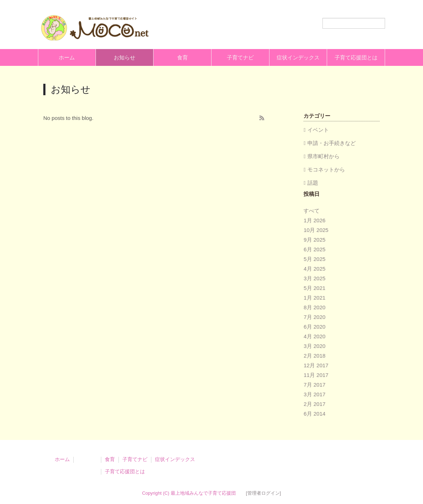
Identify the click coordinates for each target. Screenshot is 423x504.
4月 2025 (314, 269)
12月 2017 (316, 365)
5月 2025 (314, 259)
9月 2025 (314, 240)
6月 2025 (314, 249)
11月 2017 (316, 375)
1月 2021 (314, 298)
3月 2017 (314, 394)
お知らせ (125, 57)
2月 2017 (314, 404)
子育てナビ (240, 57)
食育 (183, 57)
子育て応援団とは (356, 57)
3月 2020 (314, 346)
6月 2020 (314, 327)
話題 (313, 183)
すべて (312, 211)
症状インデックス (298, 57)
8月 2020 (314, 307)
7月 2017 (314, 385)
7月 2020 (314, 317)
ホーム (67, 57)
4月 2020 (314, 336)
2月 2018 (314, 356)
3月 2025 (314, 278)
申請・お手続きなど (332, 143)
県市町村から (324, 156)
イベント (318, 130)
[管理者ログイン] (263, 493)
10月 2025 (316, 230)
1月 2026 (314, 220)
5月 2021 (314, 288)
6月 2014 (314, 414)
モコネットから (326, 169)
